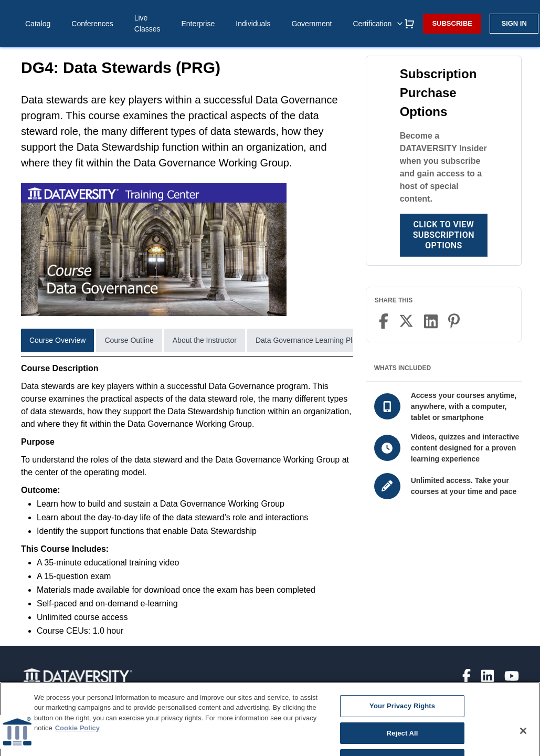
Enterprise (198, 24)
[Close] (523, 739)
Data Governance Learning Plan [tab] (308, 340)
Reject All (403, 741)
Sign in (514, 23)
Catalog (38, 24)
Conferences (92, 24)
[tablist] (187, 343)
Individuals (253, 24)
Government (311, 24)
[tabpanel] (187, 500)
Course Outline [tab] (129, 340)
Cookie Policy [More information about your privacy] (77, 736)
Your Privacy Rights (402, 714)
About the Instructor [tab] (205, 340)
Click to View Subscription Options (444, 235)
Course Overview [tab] (57, 340)
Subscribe (452, 23)
